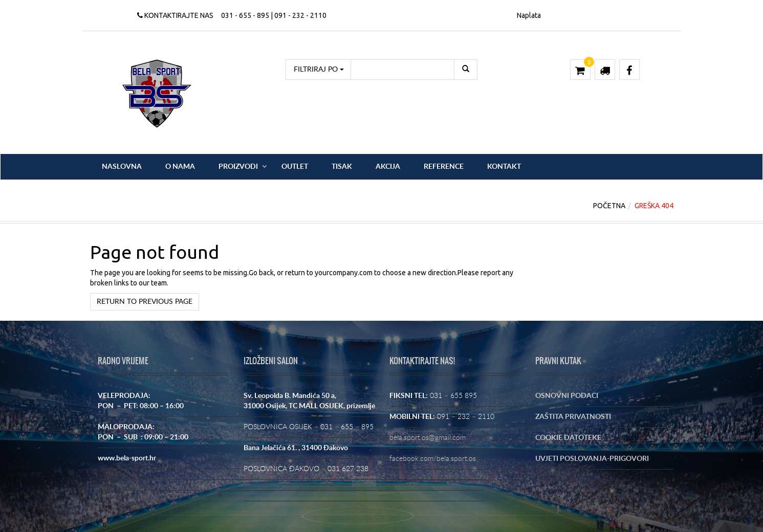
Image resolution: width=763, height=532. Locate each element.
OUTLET (295, 167)
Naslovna (122, 167)
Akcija (388, 167)
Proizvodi (238, 167)
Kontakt (504, 167)
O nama (180, 167)
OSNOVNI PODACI (567, 396)
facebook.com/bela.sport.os (433, 459)
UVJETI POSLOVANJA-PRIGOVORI (592, 459)
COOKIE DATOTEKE (568, 438)
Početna (609, 206)
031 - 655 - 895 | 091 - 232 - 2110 (274, 15)
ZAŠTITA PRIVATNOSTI (573, 417)
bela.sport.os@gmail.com (428, 438)
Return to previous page (145, 302)
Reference (444, 167)
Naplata (529, 15)
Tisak (342, 167)
